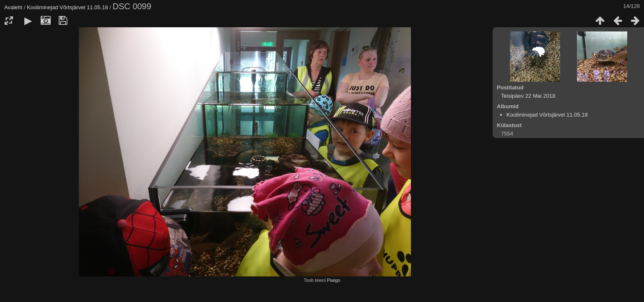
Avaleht (13, 7)
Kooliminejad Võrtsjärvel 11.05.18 (68, 7)
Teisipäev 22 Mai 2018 (528, 96)
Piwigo (334, 280)
